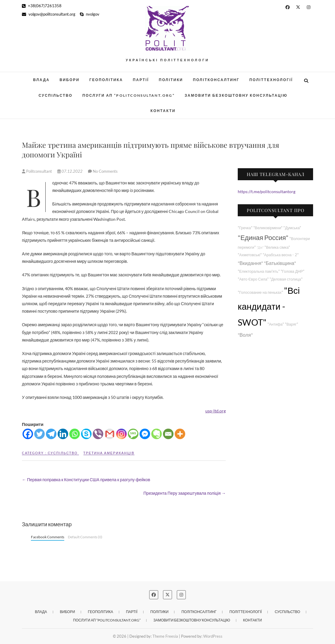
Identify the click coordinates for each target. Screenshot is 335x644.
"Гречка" (245, 228)
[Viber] (98, 434)
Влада (41, 80)
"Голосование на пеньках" (260, 292)
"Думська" (292, 228)
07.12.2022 (70, 171)
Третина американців (109, 453)
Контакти (163, 111)
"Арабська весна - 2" (281, 255)
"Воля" (245, 335)
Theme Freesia (165, 636)
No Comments (105, 171)
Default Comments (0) (85, 537)
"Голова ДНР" (293, 271)
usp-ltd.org (216, 411)
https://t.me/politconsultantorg (267, 191)
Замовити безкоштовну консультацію (236, 95)
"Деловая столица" (286, 279)
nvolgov (90, 14)
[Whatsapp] (75, 434)
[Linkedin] (63, 434)
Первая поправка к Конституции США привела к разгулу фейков (86, 480)
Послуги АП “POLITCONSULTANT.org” (129, 95)
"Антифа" (276, 324)
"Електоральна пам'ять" (259, 271)
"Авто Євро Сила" (253, 279)
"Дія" (260, 247)
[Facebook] (28, 434)
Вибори (69, 80)
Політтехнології (271, 80)
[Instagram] (121, 434)
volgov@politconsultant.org (49, 14)
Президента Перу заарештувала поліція (185, 493)
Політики (171, 80)
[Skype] (86, 434)
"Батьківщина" (280, 263)
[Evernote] (157, 434)
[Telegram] (51, 434)
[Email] (168, 434)
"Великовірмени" (268, 228)
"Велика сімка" (277, 247)
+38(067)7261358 (42, 6)
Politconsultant (37, 171)
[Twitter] (39, 434)
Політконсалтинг (216, 80)
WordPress (213, 636)
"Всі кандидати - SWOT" (269, 306)
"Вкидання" (250, 263)
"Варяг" (291, 324)
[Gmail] (110, 434)
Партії (141, 80)
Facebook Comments (48, 537)
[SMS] (133, 434)
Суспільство (55, 95)
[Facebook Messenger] (145, 434)
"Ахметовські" (250, 255)
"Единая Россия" (263, 237)
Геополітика (106, 80)
